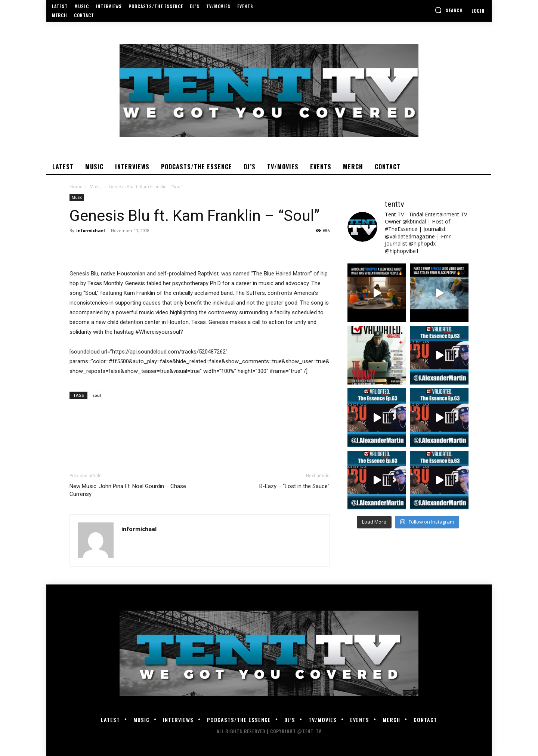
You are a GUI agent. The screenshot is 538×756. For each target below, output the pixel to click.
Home (76, 187)
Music (96, 187)
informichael (91, 230)
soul (97, 395)
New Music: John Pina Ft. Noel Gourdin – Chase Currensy (128, 490)
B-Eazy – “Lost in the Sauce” (294, 486)
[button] (449, 10)
